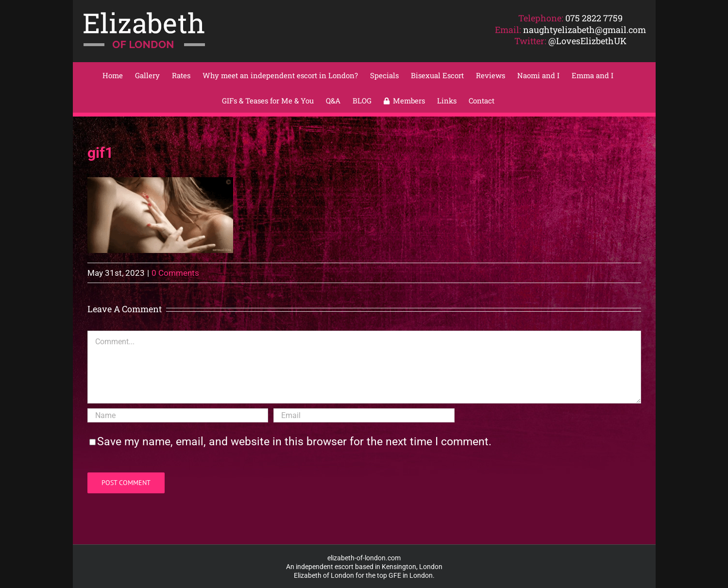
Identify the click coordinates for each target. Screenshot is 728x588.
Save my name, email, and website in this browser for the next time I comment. (294, 442)
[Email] (364, 415)
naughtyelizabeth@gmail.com (584, 30)
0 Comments (175, 273)
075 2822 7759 (594, 18)
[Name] (178, 415)
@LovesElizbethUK (587, 41)
